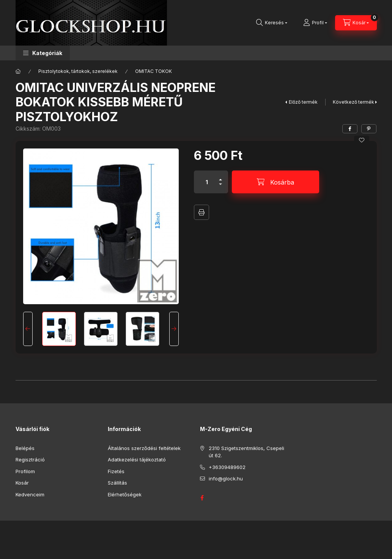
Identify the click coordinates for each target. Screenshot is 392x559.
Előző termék (303, 102)
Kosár (22, 483)
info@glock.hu (226, 478)
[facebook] (350, 129)
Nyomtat (202, 212)
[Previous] (28, 329)
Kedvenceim (30, 494)
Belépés (25, 448)
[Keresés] (272, 23)
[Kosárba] (276, 182)
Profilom (25, 471)
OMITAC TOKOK (153, 71)
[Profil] (315, 23)
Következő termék (353, 102)
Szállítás (117, 483)
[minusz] (220, 187)
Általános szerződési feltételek (144, 448)
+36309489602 (227, 467)
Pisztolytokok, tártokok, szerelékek (78, 71)
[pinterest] (369, 129)
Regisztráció (30, 460)
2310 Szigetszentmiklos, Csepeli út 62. (246, 452)
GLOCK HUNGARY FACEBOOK (202, 498)
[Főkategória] (18, 71)
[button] (43, 53)
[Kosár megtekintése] (356, 23)
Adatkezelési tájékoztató (137, 460)
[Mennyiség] (207, 182)
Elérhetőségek (125, 494)
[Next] (174, 329)
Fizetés (116, 471)
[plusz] (220, 176)
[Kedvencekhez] (362, 140)
